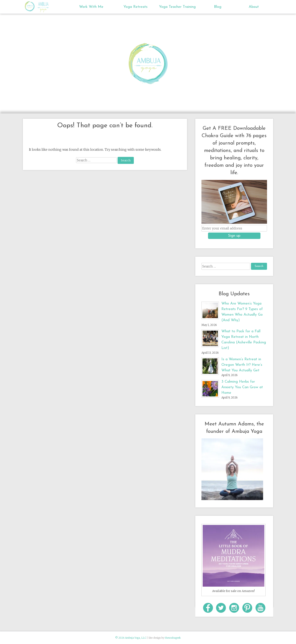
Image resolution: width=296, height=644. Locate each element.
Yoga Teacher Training (177, 7)
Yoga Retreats (136, 7)
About (254, 7)
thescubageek (173, 638)
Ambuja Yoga (31, 6)
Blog (218, 7)
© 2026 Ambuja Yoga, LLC (131, 638)
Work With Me (91, 7)
